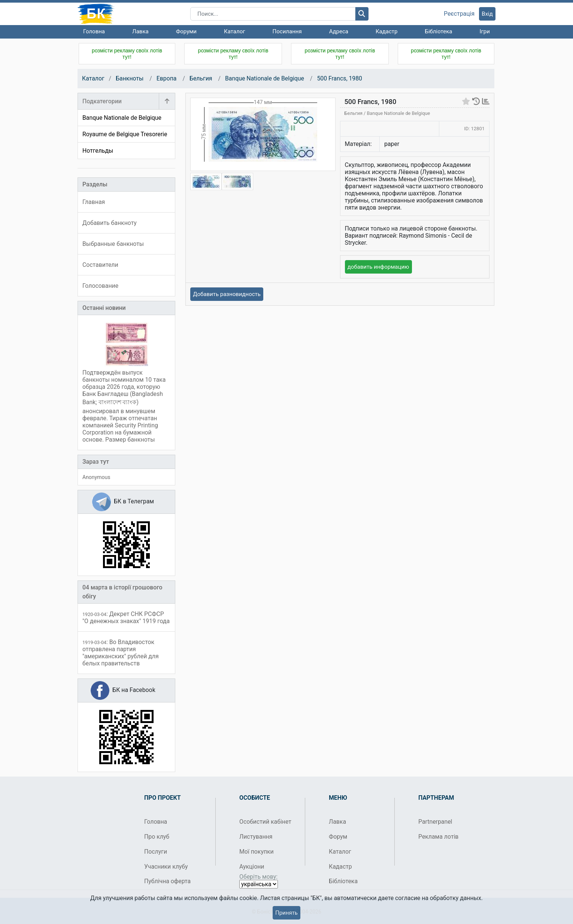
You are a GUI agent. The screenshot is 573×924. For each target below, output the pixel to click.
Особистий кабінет (265, 822)
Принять (286, 913)
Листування (256, 837)
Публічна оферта (167, 881)
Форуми (186, 31)
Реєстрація (459, 14)
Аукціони (252, 867)
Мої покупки (257, 852)
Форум (338, 837)
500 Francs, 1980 (339, 78)
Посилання (287, 31)
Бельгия (202, 78)
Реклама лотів (438, 837)
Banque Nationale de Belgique (265, 78)
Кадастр (387, 31)
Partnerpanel (435, 822)
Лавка (140, 31)
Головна (94, 31)
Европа (167, 78)
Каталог (234, 31)
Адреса (339, 31)
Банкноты (130, 78)
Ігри (484, 31)
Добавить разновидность (227, 294)
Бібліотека (438, 31)
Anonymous (96, 477)
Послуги (156, 852)
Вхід (487, 14)
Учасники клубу (166, 867)
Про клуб (157, 837)
